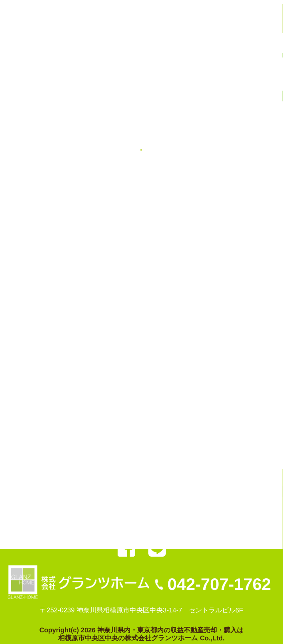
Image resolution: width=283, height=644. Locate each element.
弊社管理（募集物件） (160, 509)
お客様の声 (220, 509)
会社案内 (121, 524)
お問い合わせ (164, 524)
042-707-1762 (219, 584)
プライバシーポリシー (227, 524)
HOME (30, 509)
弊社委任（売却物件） (84, 509)
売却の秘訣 (37, 523)
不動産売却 (80, 524)
